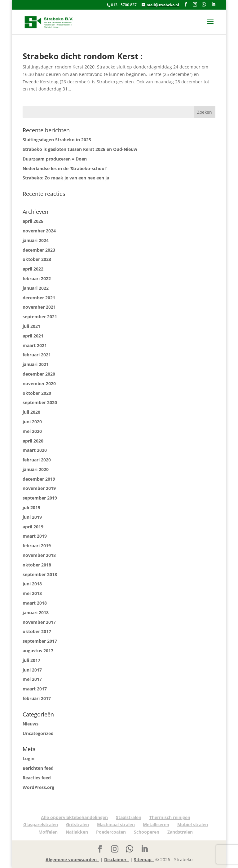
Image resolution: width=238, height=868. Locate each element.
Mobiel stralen (193, 824)
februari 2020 (37, 460)
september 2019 (40, 498)
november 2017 (39, 622)
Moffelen (48, 832)
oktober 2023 (37, 259)
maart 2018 (35, 603)
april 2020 (33, 441)
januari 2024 (36, 240)
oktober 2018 (37, 565)
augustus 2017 (38, 651)
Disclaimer (117, 859)
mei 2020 (32, 431)
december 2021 (39, 298)
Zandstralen (180, 832)
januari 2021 (36, 364)
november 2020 (39, 383)
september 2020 (40, 402)
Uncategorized (38, 733)
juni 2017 (32, 670)
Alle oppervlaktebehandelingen (74, 817)
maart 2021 (35, 345)
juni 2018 (32, 584)
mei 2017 (32, 679)
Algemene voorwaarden (72, 859)
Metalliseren (156, 824)
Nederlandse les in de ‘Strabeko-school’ (65, 168)
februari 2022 (37, 278)
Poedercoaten (111, 832)
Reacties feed (37, 778)
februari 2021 (37, 355)
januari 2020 (36, 469)
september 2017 (40, 641)
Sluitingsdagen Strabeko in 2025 (57, 140)
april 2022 (33, 269)
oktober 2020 (37, 393)
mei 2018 (32, 593)
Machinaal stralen (116, 824)
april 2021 (33, 336)
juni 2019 (32, 517)
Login (29, 758)
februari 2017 (37, 698)
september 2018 (40, 574)
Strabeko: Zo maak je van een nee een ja (66, 178)
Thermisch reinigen (170, 817)
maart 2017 (35, 689)
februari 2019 (37, 546)
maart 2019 (35, 536)
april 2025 (33, 221)
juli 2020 (31, 412)
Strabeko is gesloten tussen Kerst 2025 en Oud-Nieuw (80, 149)
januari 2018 (36, 612)
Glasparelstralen (41, 824)
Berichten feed (38, 768)
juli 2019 (31, 507)
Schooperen (147, 832)
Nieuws (31, 724)
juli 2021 (31, 326)
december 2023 (39, 250)
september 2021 (40, 317)
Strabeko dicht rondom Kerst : (83, 56)
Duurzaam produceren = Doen (55, 159)
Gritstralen (77, 824)
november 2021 (39, 307)
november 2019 (39, 488)
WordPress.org (38, 787)
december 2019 (39, 479)
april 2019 (33, 527)
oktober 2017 (37, 631)
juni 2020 (32, 422)
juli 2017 (31, 660)
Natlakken (77, 832)
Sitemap (144, 859)
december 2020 (39, 374)
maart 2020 (35, 450)
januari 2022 (36, 288)
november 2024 (39, 231)
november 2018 (39, 555)
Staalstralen (129, 817)
